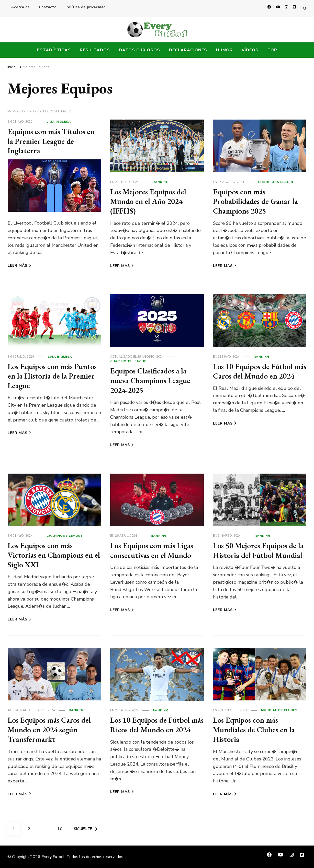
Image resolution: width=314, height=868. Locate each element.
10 (62, 827)
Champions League (276, 182)
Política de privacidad (86, 7)
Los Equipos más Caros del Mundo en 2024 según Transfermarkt (49, 730)
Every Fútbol (53, 857)
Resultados (95, 50)
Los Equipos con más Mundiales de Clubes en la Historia (254, 730)
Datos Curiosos (139, 50)
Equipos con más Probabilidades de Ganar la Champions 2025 (255, 201)
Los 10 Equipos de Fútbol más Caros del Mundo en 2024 (260, 371)
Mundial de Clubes (279, 710)
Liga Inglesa (59, 122)
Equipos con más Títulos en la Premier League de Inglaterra (51, 141)
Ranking (161, 182)
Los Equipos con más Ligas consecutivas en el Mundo (152, 550)
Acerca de (21, 7)
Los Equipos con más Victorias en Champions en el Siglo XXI (54, 555)
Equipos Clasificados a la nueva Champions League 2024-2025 (150, 380)
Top (272, 50)
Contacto (48, 7)
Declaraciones (188, 50)
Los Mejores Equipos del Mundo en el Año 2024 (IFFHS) (148, 201)
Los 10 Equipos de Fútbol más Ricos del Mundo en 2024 (157, 725)
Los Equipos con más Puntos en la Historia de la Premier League (52, 376)
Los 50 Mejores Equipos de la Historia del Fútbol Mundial (258, 550)
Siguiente (86, 829)
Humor (224, 50)
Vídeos (250, 50)
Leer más (19, 266)
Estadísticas (54, 50)
